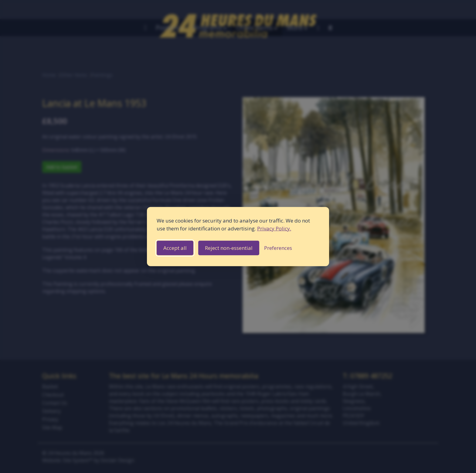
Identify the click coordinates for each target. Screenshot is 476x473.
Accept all (175, 248)
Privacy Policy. (274, 228)
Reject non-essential (229, 248)
